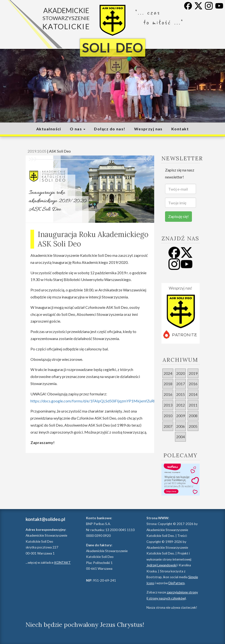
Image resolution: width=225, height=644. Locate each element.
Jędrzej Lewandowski (162, 565)
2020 (181, 373)
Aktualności (49, 129)
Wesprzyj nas (148, 129)
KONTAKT (62, 563)
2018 (168, 384)
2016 (193, 384)
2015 (181, 394)
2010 (168, 416)
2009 (181, 416)
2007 (168, 426)
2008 (193, 416)
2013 (168, 405)
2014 (193, 394)
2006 (181, 426)
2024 (168, 373)
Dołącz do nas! (110, 129)
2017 (181, 384)
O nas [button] (78, 129)
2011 (193, 405)
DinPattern (177, 583)
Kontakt (180, 129)
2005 (193, 426)
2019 (193, 373)
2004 (181, 437)
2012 (181, 405)
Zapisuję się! (178, 216)
